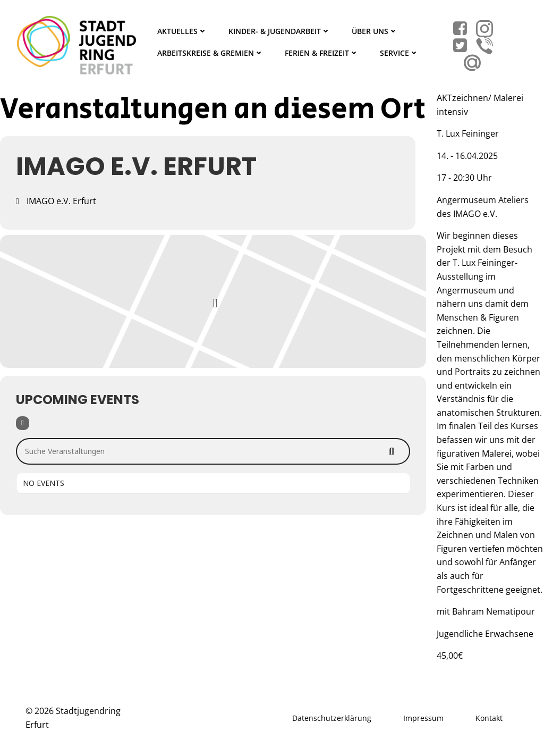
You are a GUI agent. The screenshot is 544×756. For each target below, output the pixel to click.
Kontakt (489, 718)
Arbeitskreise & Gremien (210, 53)
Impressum (423, 718)
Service (399, 53)
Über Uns (375, 31)
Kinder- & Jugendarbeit (279, 31)
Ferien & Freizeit (322, 53)
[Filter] (23, 423)
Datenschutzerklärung (332, 718)
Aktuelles (182, 31)
